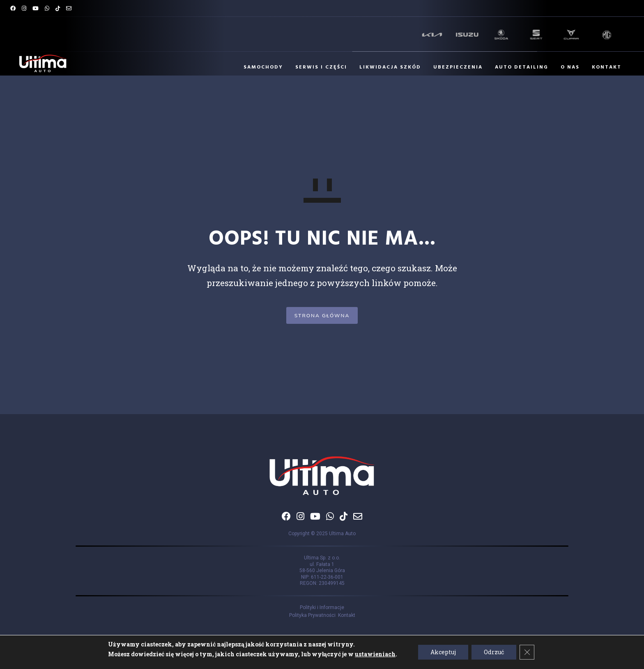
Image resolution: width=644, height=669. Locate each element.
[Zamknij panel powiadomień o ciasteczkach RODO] (527, 652)
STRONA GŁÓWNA (322, 315)
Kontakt (347, 615)
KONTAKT (603, 67)
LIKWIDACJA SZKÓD (386, 67)
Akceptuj (443, 652)
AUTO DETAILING (517, 67)
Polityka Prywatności (314, 615)
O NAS (566, 67)
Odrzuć (494, 652)
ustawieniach (375, 654)
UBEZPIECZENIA (454, 67)
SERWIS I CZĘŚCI (317, 67)
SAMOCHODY (259, 67)
